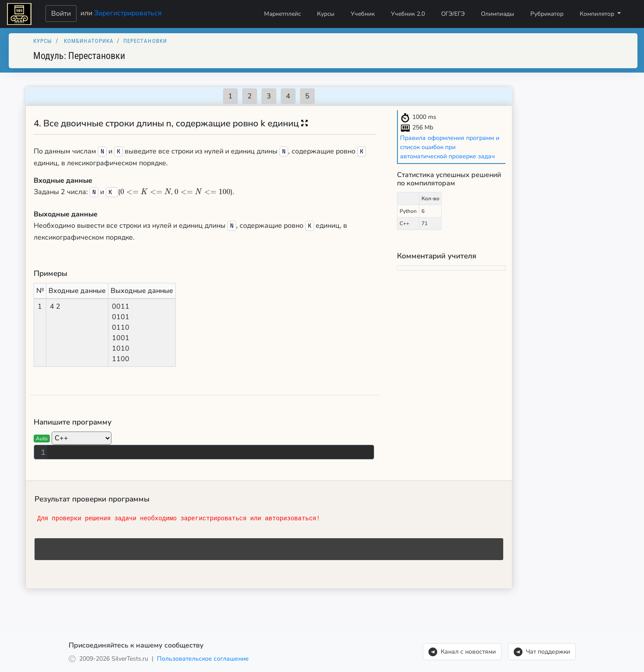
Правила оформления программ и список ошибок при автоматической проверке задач (450, 147)
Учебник (363, 14)
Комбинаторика (89, 41)
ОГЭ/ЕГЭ (453, 14)
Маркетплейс (282, 14)
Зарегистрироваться (128, 13)
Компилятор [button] (598, 14)
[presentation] (146, 192)
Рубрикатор (547, 14)
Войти (61, 14)
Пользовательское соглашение (203, 659)
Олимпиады (498, 14)
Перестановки (145, 41)
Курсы (326, 14)
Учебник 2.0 (408, 14)
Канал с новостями (462, 652)
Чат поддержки (542, 652)
